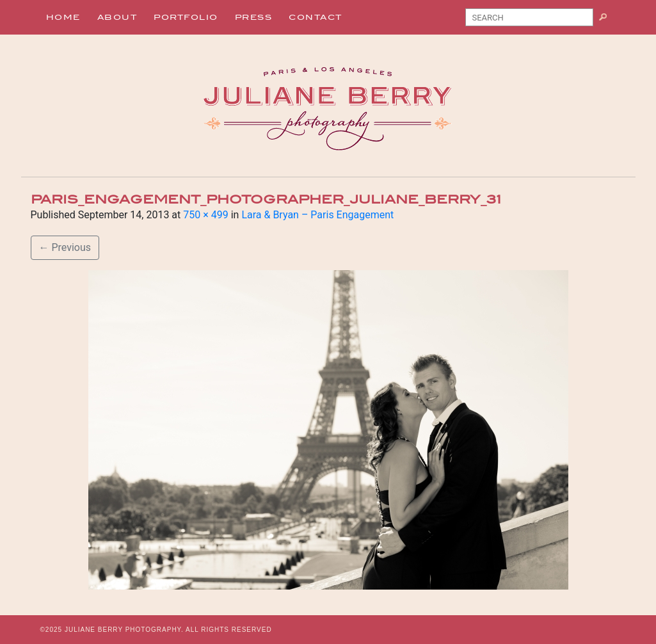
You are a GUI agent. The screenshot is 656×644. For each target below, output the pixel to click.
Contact (316, 17)
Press (254, 17)
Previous (65, 247)
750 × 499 (205, 215)
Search (608, 20)
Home (63, 17)
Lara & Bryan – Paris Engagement (317, 215)
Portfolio (186, 17)
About (117, 17)
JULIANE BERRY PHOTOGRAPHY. (124, 630)
